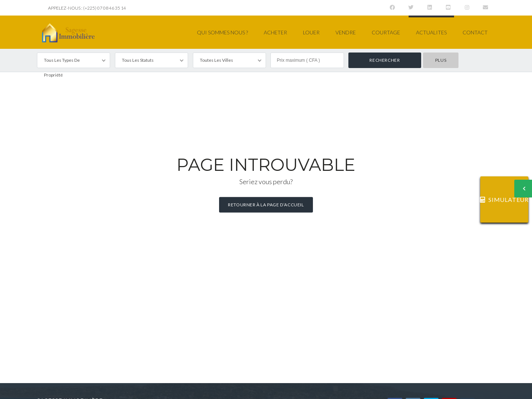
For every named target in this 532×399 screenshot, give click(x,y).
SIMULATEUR (504, 199)
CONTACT (475, 32)
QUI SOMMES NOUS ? (222, 32)
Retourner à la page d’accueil (266, 205)
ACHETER (275, 32)
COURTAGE (386, 32)
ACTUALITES (431, 32)
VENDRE (346, 32)
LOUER (311, 32)
